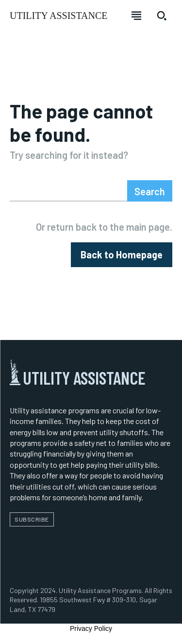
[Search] (150, 191)
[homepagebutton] (122, 255)
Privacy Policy (91, 628)
